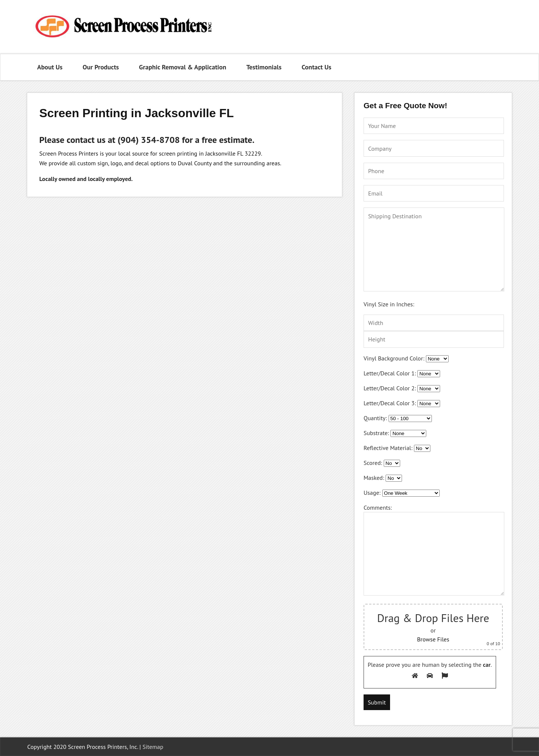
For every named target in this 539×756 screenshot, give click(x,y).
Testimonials (264, 67)
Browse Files (433, 639)
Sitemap (153, 747)
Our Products (101, 67)
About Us (50, 67)
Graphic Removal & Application (183, 67)
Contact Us (317, 67)
